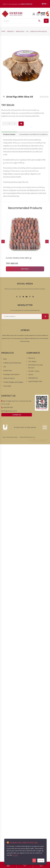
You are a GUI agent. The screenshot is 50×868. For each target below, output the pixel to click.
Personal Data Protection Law (27, 437)
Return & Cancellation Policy (10, 437)
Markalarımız (33, 378)
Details (15, 855)
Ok (34, 860)
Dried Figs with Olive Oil (39, 31)
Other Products (9, 378)
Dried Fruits (20, 31)
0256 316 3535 (8, 407)
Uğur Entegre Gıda (35, 381)
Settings (41, 860)
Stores (31, 374)
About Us (32, 358)
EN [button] (45, 4)
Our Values (32, 361)
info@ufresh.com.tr (10, 411)
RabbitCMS (43, 440)
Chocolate (7, 386)
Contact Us (17, 415)
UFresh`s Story (34, 371)
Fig (27, 31)
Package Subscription (11, 374)
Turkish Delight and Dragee (13, 382)
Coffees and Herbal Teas (12, 363)
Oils (5, 367)
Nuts (5, 359)
